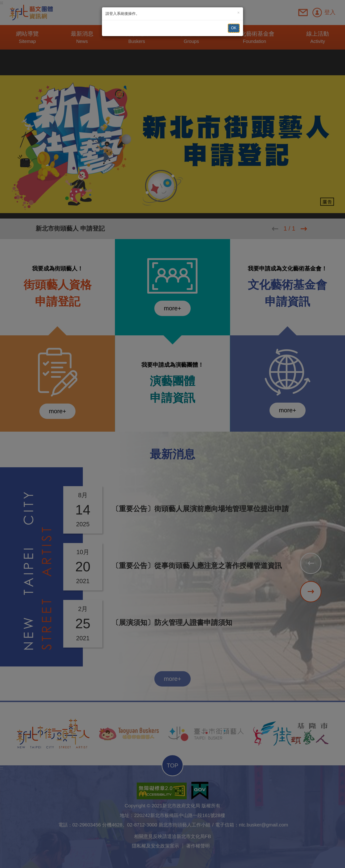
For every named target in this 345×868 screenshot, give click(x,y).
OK (234, 28)
